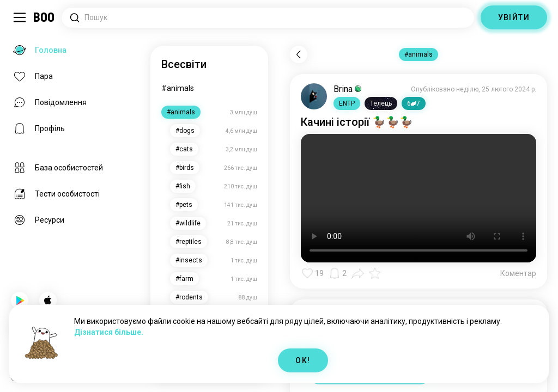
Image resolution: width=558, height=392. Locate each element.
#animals (178, 88)
